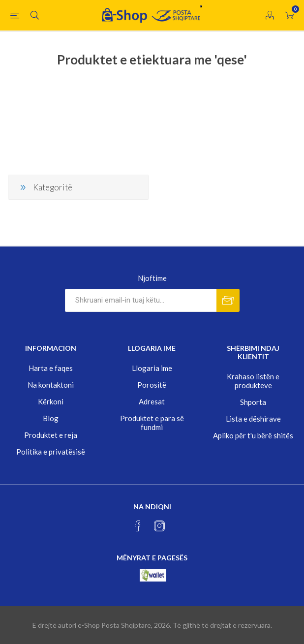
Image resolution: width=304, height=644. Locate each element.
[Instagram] (159, 526)
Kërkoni (51, 401)
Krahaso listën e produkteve (253, 381)
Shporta (253, 402)
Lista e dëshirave (253, 419)
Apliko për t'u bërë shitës (253, 435)
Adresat (152, 401)
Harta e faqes (51, 368)
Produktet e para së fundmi (152, 423)
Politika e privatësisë (51, 452)
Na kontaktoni (51, 385)
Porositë (152, 385)
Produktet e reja (51, 435)
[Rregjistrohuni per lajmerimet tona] (141, 300)
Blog (51, 418)
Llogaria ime (152, 368)
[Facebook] (138, 526)
